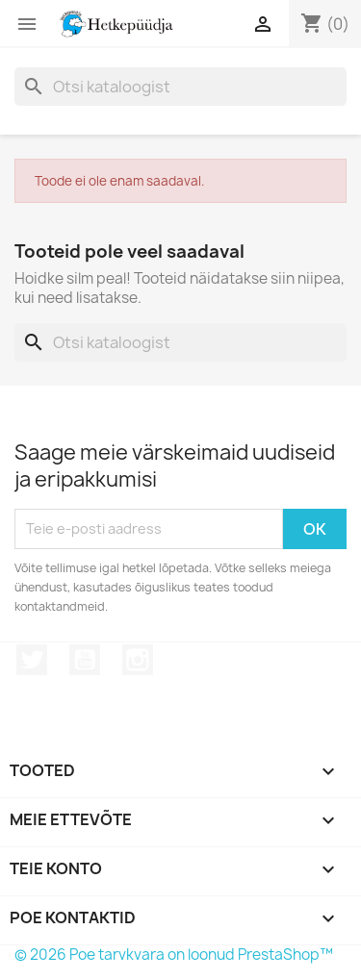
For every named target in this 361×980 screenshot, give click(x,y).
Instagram (138, 660)
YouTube (85, 660)
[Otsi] (180, 87)
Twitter (32, 660)
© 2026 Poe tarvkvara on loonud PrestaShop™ (174, 955)
